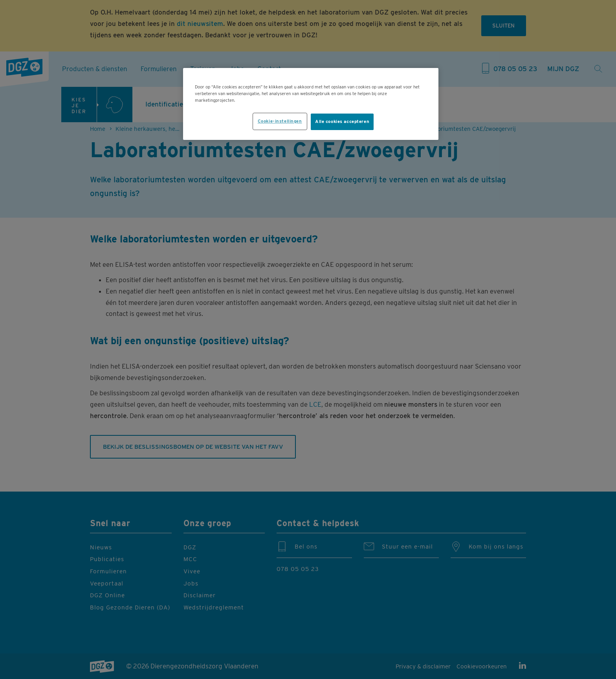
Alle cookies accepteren (342, 121)
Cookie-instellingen (280, 121)
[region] (311, 104)
